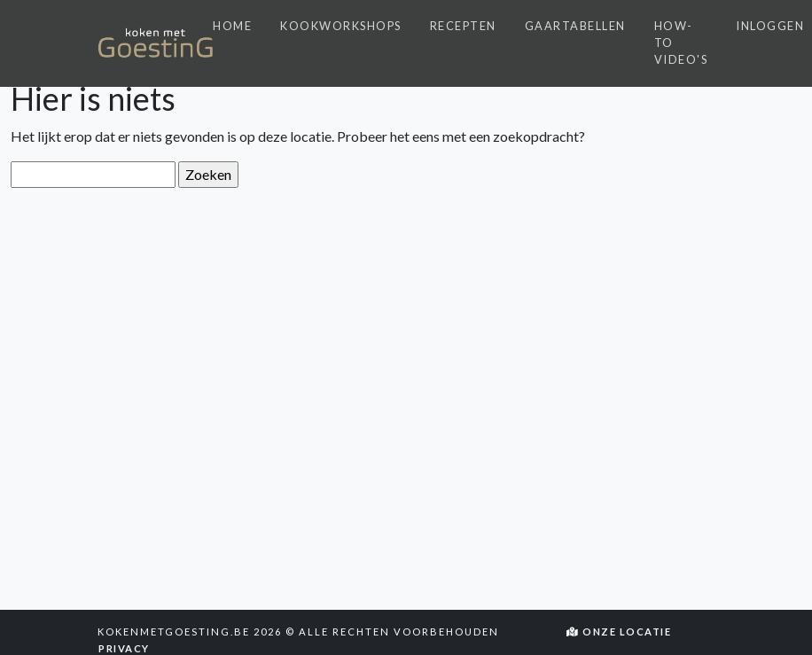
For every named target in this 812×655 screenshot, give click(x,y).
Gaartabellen (575, 26)
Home (232, 26)
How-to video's (681, 43)
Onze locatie (619, 632)
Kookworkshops (341, 26)
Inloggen (770, 26)
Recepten (463, 26)
